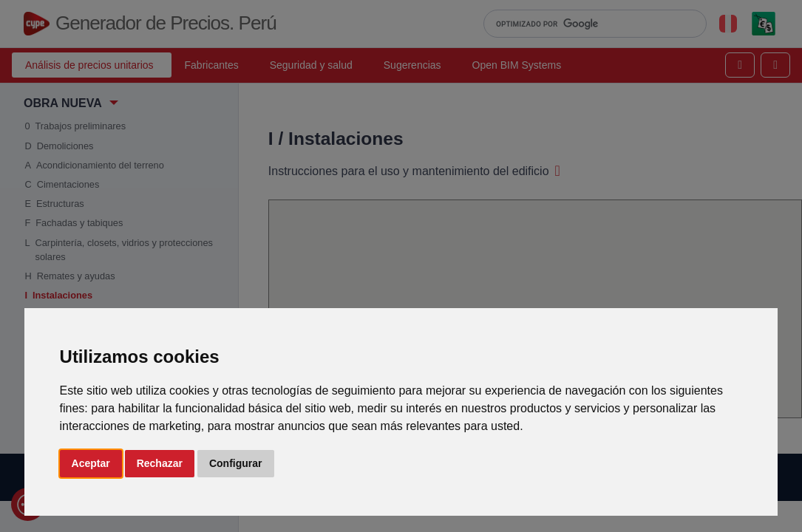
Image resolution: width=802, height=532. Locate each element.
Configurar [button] (236, 463)
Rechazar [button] (160, 463)
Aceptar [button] (91, 463)
